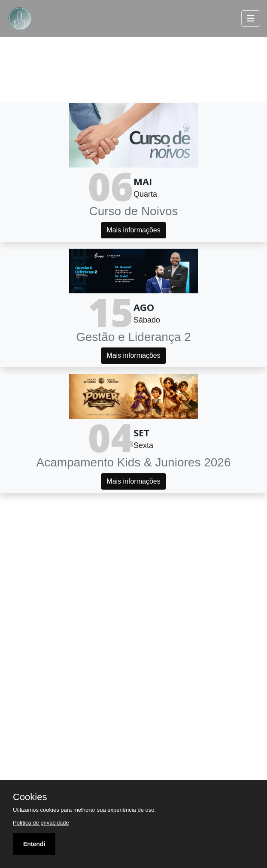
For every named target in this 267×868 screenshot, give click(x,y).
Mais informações (133, 230)
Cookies (30, 797)
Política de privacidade (41, 823)
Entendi (34, 844)
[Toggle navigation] (251, 18)
